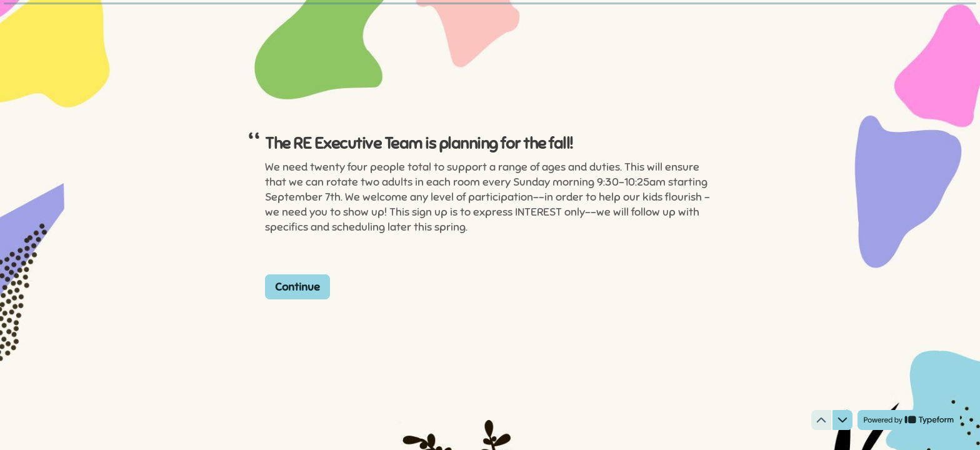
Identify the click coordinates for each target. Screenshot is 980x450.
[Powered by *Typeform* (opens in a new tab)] (909, 420)
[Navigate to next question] (842, 420)
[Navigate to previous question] (821, 420)
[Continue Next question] (297, 286)
